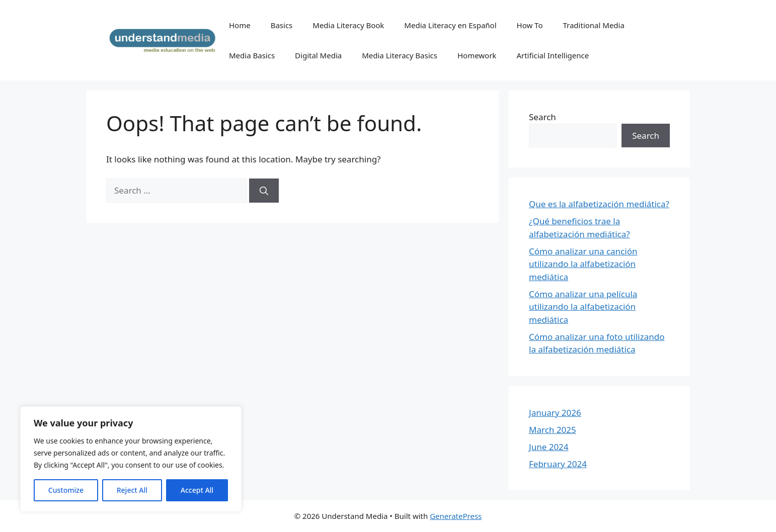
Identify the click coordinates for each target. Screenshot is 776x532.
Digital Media (318, 55)
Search (542, 117)
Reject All (132, 490)
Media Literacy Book (348, 25)
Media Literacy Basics (400, 55)
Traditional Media (593, 25)
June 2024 (549, 447)
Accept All (197, 490)
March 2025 (553, 430)
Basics (282, 25)
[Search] (264, 191)
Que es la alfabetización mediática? (599, 204)
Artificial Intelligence (553, 55)
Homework (477, 55)
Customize (66, 490)
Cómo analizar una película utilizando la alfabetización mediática (583, 307)
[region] (131, 459)
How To (530, 25)
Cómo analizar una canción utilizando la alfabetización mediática (583, 264)
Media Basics (252, 55)
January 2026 (555, 413)
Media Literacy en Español (450, 25)
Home (240, 25)
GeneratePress (456, 516)
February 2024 (558, 464)
